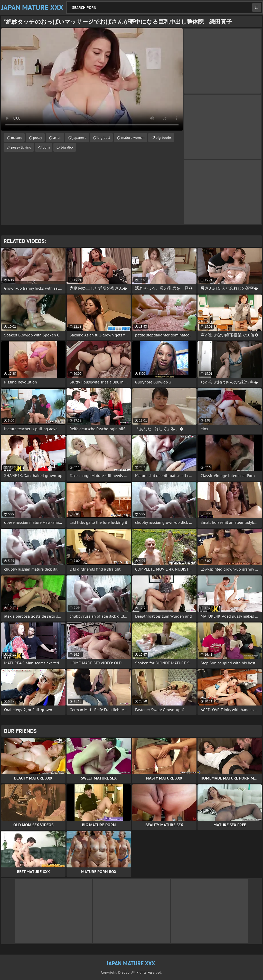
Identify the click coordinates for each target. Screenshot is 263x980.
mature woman (133, 138)
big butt (104, 138)
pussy (38, 138)
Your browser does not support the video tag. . (92, 79)
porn (46, 147)
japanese (79, 138)
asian (57, 138)
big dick (67, 147)
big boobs (164, 138)
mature (17, 138)
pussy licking (21, 147)
